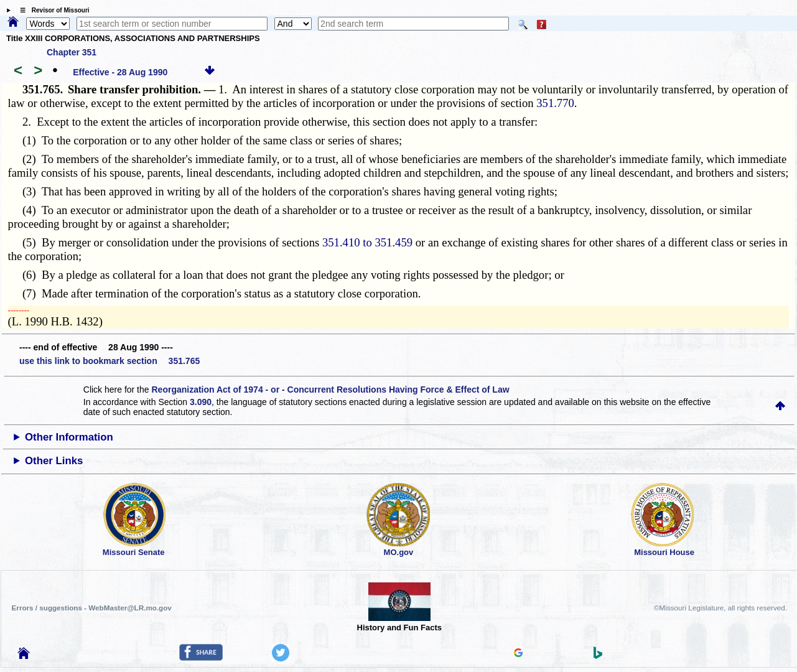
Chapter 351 (72, 52)
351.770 (555, 103)
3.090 (201, 402)
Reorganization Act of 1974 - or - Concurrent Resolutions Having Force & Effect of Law (330, 390)
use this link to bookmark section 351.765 (110, 361)
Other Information (69, 437)
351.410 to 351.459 (367, 242)
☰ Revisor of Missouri (52, 10)
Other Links (54, 461)
